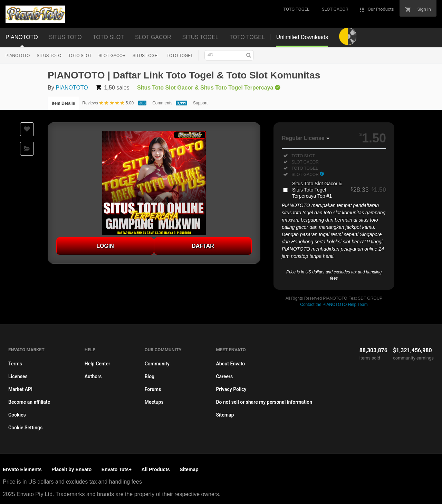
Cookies (17, 415)
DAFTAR (203, 246)
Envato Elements (22, 469)
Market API (20, 389)
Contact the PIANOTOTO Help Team (334, 305)
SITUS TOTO (49, 56)
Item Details (63, 103)
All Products (155, 469)
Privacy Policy (231, 389)
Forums (153, 389)
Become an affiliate (29, 402)
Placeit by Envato (71, 469)
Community (157, 364)
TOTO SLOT (80, 56)
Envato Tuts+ (117, 469)
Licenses (18, 376)
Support (200, 103)
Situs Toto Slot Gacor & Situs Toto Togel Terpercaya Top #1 (339, 190)
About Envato (230, 364)
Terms (15, 364)
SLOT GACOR (112, 56)
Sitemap (225, 415)
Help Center (97, 364)
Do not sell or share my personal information (264, 402)
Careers (224, 376)
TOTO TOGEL (180, 56)
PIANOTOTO (18, 56)
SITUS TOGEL (146, 56)
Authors (93, 376)
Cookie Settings (25, 428)
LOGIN (105, 246)
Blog (150, 376)
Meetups (154, 402)
